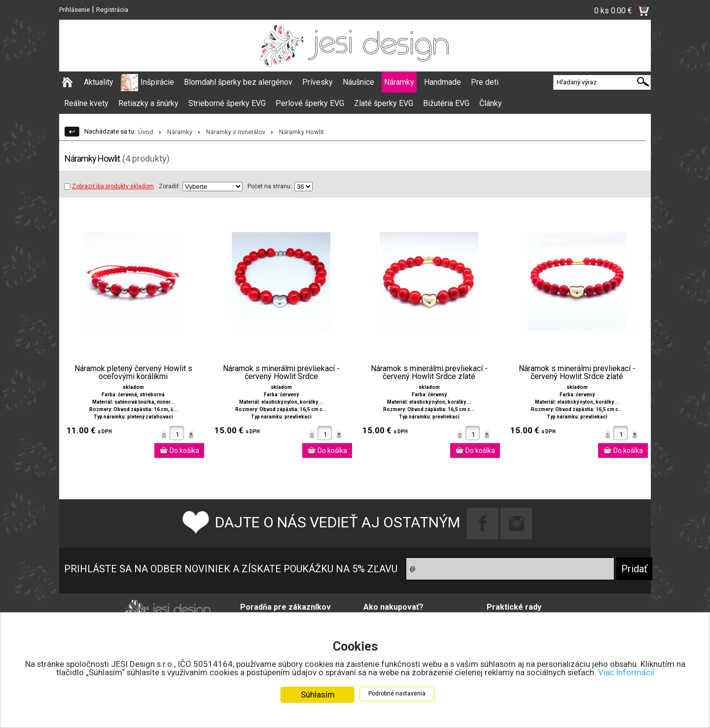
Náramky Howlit (302, 132)
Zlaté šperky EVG (384, 103)
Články (491, 103)
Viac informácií (629, 673)
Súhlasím (318, 695)
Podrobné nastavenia (397, 694)
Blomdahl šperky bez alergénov (238, 82)
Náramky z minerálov (236, 132)
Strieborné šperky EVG (227, 103)
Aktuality (99, 82)
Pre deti (485, 82)
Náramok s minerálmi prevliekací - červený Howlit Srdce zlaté (429, 373)
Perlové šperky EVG (310, 103)
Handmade (443, 82)
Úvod (146, 132)
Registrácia (112, 10)
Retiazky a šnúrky (148, 103)
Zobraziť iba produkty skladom (109, 186)
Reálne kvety (86, 103)
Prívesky (318, 82)
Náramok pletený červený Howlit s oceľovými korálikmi (133, 373)
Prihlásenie (74, 10)
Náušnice (358, 82)
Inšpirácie (157, 82)
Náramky (399, 82)
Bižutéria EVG (446, 103)
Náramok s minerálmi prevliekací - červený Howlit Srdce (281, 373)
